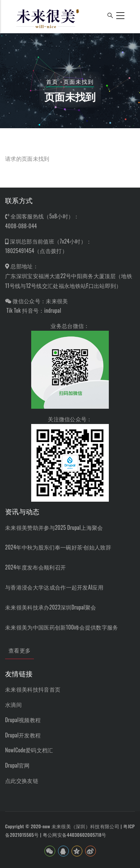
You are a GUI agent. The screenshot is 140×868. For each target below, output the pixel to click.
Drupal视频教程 (23, 720)
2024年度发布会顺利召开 (35, 567)
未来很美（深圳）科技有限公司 (85, 826)
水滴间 (13, 705)
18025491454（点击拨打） (36, 251)
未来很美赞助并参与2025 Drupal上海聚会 (54, 527)
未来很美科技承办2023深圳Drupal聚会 (51, 607)
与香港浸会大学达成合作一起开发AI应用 (54, 587)
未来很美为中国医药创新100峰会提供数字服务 (62, 627)
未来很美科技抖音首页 (33, 689)
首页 (52, 81)
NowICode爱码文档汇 (29, 750)
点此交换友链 (22, 780)
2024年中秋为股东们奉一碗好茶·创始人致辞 (58, 547)
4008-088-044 (21, 226)
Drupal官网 (17, 765)
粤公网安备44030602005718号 (75, 835)
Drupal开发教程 (23, 735)
